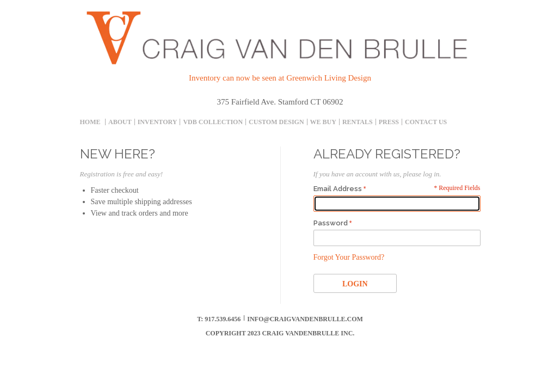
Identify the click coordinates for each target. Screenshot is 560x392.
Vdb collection (213, 122)
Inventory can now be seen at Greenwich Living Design (280, 78)
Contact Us (426, 122)
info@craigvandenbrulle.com (305, 319)
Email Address (338, 189)
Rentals (358, 122)
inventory (158, 122)
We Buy (323, 122)
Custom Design (276, 122)
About (120, 122)
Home (90, 122)
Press (389, 122)
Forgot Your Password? (349, 257)
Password (331, 223)
